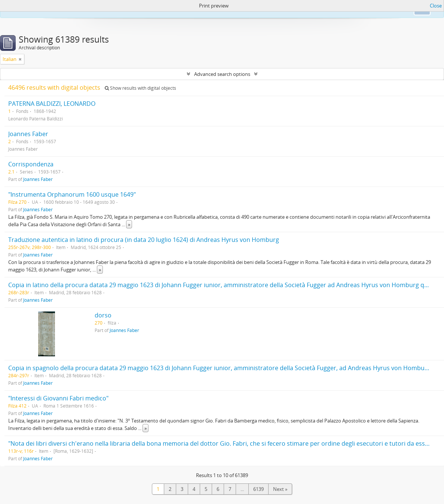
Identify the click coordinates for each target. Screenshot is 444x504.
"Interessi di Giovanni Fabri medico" (58, 398)
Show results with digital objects (140, 88)
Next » (280, 489)
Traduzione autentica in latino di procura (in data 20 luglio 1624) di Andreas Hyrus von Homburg (144, 240)
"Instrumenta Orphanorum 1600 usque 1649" (72, 194)
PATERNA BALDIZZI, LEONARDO (52, 104)
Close (436, 6)
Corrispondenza (31, 164)
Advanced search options (222, 74)
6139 (258, 489)
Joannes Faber (28, 134)
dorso (103, 315)
